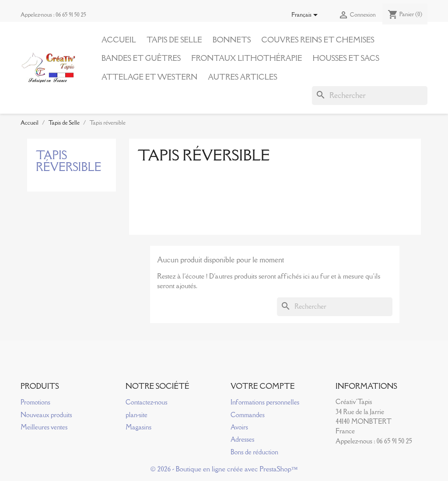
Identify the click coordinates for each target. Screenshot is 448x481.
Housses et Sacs (346, 58)
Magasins (138, 427)
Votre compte (263, 386)
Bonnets (232, 40)
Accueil (119, 40)
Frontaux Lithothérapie (247, 58)
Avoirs (239, 427)
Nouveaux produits (46, 415)
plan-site (136, 415)
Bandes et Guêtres (141, 58)
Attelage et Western (149, 77)
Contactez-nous (146, 402)
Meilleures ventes (44, 427)
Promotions (35, 402)
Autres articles (242, 77)
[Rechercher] (370, 95)
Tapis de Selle (174, 40)
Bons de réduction (254, 452)
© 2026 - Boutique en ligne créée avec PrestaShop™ (224, 469)
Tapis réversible (69, 161)
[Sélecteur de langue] (306, 15)
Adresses (242, 439)
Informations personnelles (265, 402)
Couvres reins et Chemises (318, 40)
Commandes (248, 415)
